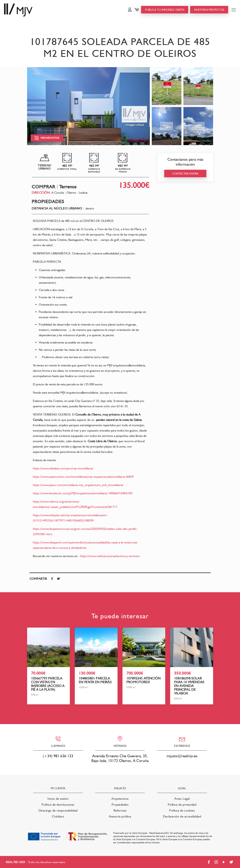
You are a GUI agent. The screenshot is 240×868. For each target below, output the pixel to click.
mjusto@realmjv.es (182, 756)
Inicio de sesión (58, 799)
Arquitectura (120, 799)
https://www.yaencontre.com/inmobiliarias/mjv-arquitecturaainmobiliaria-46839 (83, 477)
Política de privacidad (182, 805)
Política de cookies (182, 810)
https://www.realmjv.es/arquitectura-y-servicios (110, 556)
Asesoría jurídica (120, 816)
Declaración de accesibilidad (182, 816)
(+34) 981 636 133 (58, 756)
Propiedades (120, 805)
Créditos (58, 816)
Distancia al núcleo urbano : (58, 208)
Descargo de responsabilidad (58, 810)
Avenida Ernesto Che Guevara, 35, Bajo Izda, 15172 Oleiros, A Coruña (120, 758)
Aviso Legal (182, 799)
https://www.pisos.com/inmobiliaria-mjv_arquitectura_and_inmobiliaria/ (78, 485)
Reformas (120, 810)
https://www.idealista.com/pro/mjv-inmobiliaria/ (63, 468)
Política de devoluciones (58, 805)
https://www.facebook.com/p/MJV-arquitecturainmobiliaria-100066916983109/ (83, 493)
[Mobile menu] (234, 10)
